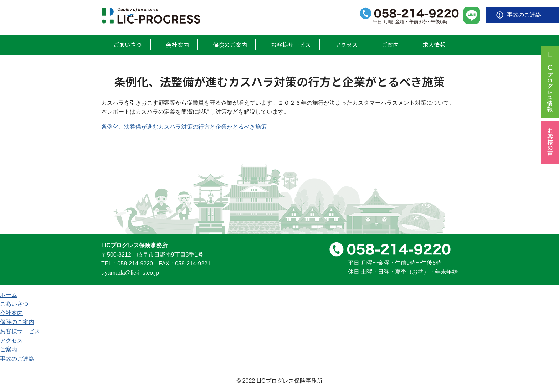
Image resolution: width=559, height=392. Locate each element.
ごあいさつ (128, 44)
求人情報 (435, 44)
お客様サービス (293, 44)
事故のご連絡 (524, 15)
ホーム (9, 294)
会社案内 (178, 44)
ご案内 (391, 44)
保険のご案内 (230, 44)
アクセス (348, 44)
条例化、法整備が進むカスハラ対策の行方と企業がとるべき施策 (184, 126)
